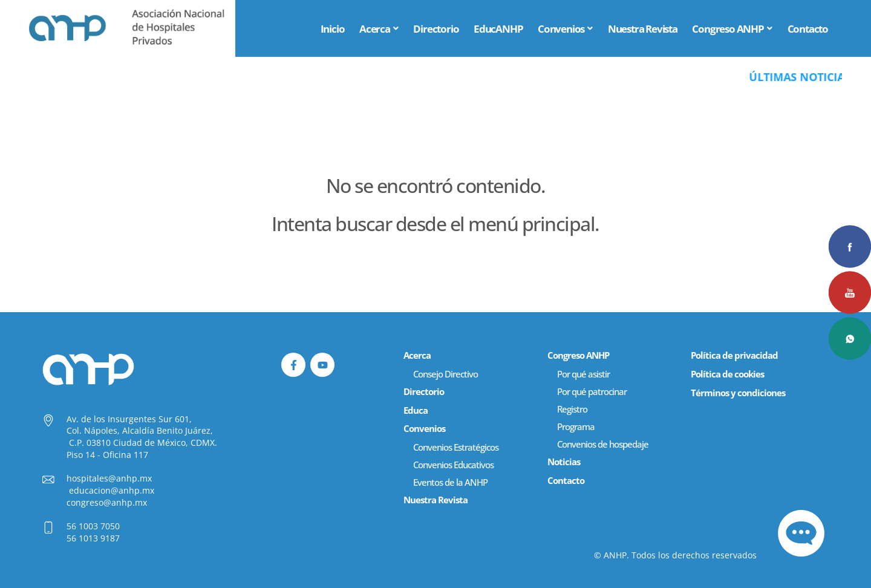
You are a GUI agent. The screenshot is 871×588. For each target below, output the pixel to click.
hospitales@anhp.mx (109, 478)
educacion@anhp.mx (112, 490)
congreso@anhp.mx (107, 502)
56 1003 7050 (93, 526)
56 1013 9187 (93, 538)
